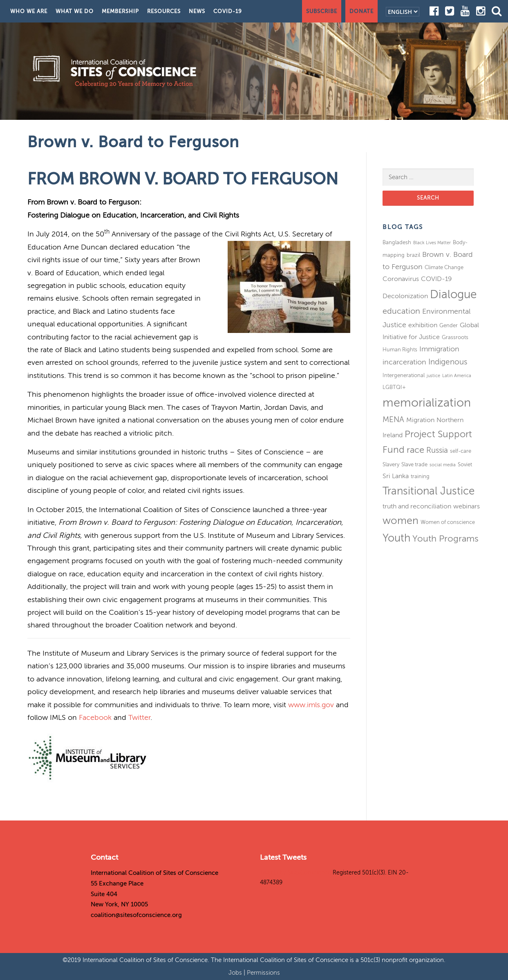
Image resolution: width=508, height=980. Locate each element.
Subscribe (322, 11)
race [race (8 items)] (415, 450)
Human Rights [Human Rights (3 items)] (400, 350)
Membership (120, 11)
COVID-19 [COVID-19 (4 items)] (436, 279)
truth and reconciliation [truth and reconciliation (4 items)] (417, 506)
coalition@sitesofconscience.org (136, 915)
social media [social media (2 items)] (443, 465)
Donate (361, 11)
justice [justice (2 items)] (433, 376)
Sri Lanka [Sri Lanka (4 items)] (396, 476)
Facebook (95, 717)
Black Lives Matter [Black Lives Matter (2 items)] (432, 243)
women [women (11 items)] (401, 521)
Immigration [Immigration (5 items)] (439, 349)
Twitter (139, 717)
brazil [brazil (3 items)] (413, 255)
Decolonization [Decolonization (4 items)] (405, 296)
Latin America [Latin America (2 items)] (457, 376)
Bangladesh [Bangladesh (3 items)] (397, 242)
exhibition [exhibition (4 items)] (423, 325)
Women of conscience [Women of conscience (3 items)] (448, 522)
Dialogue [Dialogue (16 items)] (453, 294)
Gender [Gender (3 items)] (449, 325)
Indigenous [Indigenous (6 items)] (448, 362)
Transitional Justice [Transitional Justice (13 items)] (429, 491)
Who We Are (29, 11)
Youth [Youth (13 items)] (396, 538)
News (197, 11)
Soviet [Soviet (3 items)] (465, 464)
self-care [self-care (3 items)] (461, 451)
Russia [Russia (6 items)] (437, 450)
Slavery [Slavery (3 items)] (391, 464)
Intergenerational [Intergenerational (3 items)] (404, 375)
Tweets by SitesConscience (295, 873)
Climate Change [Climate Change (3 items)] (444, 267)
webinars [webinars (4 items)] (467, 506)
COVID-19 (228, 11)
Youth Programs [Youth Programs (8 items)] (445, 539)
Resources (164, 11)
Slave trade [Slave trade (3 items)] (414, 464)
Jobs (236, 973)
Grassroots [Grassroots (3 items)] (455, 337)
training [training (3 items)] (420, 476)
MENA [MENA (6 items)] (393, 419)
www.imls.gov (311, 705)
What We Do (75, 11)
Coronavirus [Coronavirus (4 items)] (401, 279)
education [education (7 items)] (401, 311)
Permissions (263, 973)
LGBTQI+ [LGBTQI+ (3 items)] (394, 387)
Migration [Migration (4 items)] (420, 420)
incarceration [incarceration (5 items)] (404, 362)
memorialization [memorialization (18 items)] (427, 403)
